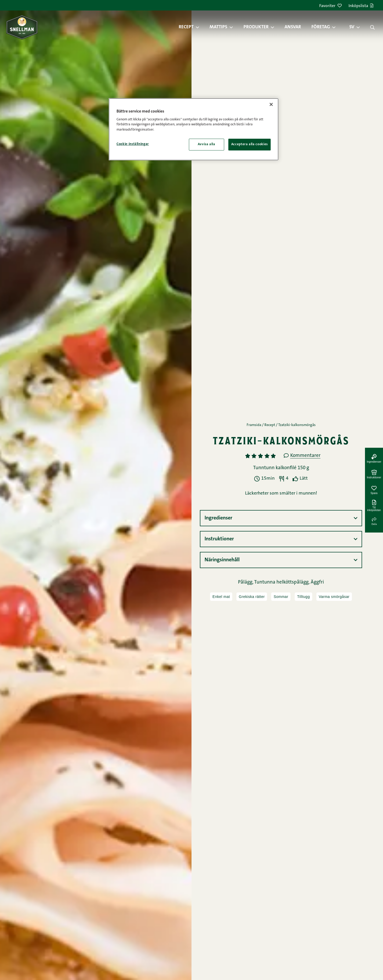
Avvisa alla (207, 144)
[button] (200, 27)
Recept (186, 27)
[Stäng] (271, 104)
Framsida (254, 425)
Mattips (218, 27)
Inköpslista (361, 6)
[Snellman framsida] (22, 27)
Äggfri (317, 582)
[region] (194, 129)
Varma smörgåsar (334, 597)
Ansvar (293, 27)
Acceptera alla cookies (249, 144)
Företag (321, 27)
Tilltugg (303, 597)
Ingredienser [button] (218, 518)
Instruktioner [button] (219, 539)
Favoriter (330, 6)
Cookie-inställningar (133, 144)
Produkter (256, 27)
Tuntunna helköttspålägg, (282, 582)
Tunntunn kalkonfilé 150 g (281, 468)
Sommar (281, 597)
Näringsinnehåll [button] (222, 560)
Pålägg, (246, 582)
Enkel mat (221, 597)
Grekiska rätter (252, 597)
